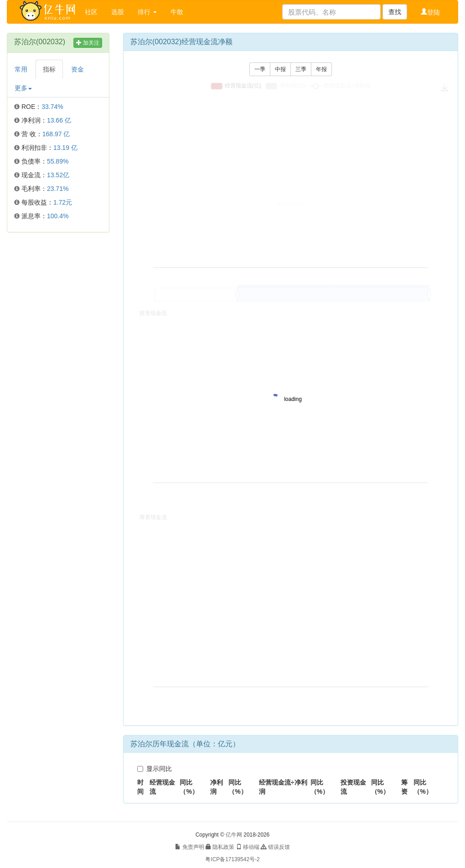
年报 (321, 69)
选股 (118, 12)
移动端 (248, 847)
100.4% (58, 216)
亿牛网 (234, 835)
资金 (77, 69)
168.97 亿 (56, 134)
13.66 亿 (59, 120)
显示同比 (155, 769)
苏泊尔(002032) (40, 42)
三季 (301, 69)
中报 (280, 69)
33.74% (52, 107)
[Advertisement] (58, 378)
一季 (260, 69)
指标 (49, 69)
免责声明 (189, 847)
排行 (147, 12)
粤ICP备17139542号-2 (232, 859)
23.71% (58, 189)
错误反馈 (275, 847)
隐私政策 (220, 847)
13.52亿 (58, 175)
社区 (91, 12)
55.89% (58, 161)
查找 (395, 12)
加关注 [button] (88, 43)
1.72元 (63, 202)
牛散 (177, 12)
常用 (21, 69)
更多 (23, 88)
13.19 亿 (65, 148)
